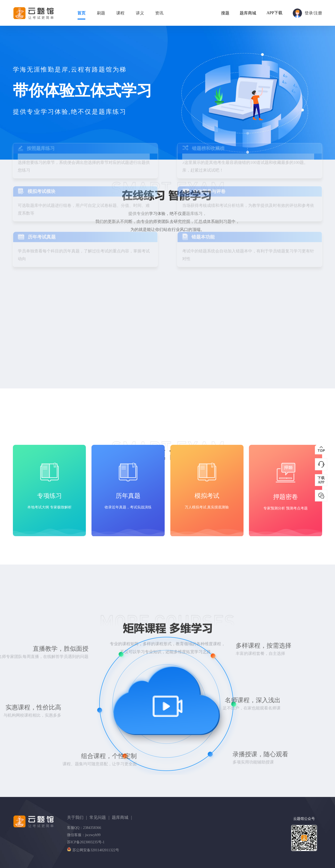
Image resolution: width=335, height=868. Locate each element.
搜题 (225, 13)
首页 (81, 13)
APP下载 (274, 13)
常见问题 (99, 817)
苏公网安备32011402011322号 (93, 850)
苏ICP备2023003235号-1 (86, 842)
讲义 (140, 13)
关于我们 (77, 817)
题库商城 (248, 13)
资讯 (159, 13)
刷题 (101, 13)
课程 (120, 13)
